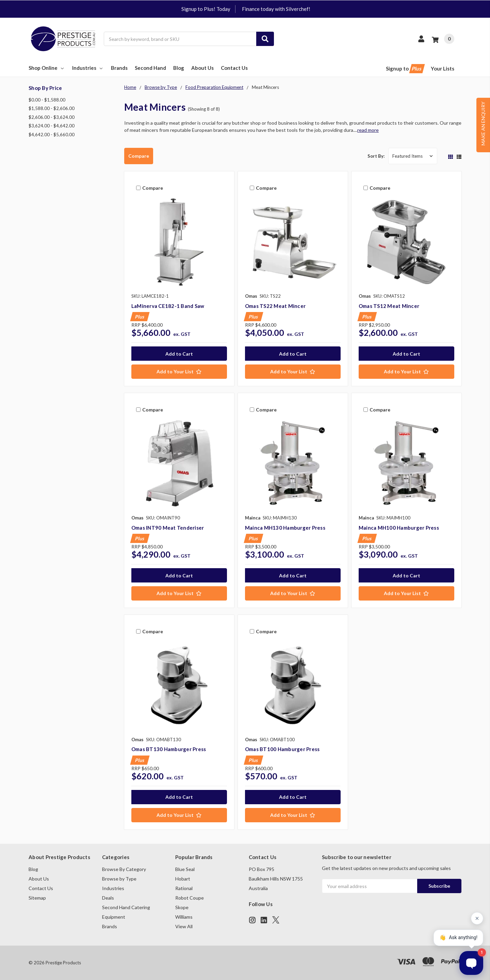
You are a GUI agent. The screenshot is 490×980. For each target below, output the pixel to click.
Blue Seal (185, 869)
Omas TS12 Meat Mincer (389, 306)
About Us (202, 68)
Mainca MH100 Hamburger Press (399, 528)
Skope (182, 907)
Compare (139, 156)
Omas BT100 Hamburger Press (282, 749)
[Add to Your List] (179, 372)
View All (184, 926)
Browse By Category (124, 869)
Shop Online (47, 68)
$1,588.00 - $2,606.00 (52, 108)
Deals (108, 898)
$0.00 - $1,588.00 (47, 100)
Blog (179, 68)
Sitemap (37, 898)
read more (368, 130)
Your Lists (443, 68)
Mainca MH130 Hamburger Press (285, 528)
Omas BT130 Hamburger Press (169, 749)
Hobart (183, 879)
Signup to (405, 69)
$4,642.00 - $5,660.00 (52, 135)
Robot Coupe (190, 898)
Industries (88, 68)
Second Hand (150, 68)
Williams (184, 917)
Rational (184, 888)
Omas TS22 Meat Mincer (275, 306)
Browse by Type (119, 879)
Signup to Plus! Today (206, 9)
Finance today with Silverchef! (276, 9)
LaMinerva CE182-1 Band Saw (168, 306)
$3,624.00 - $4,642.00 (52, 126)
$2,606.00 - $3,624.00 (52, 117)
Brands (119, 68)
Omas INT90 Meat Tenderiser (168, 528)
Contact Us (234, 68)
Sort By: (376, 156)
